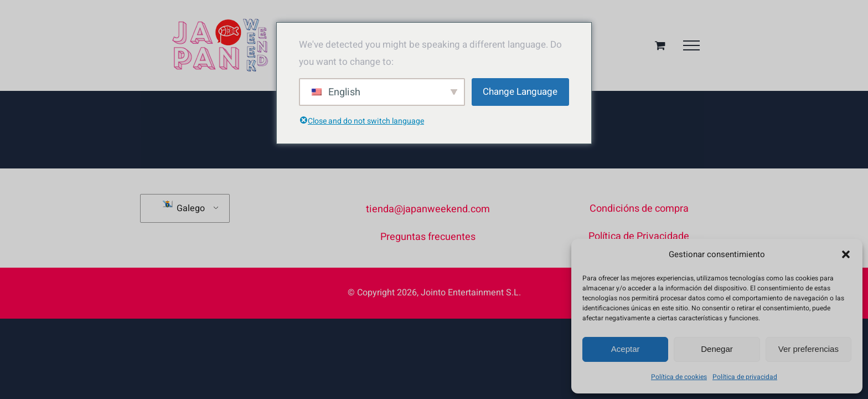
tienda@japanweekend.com (428, 209)
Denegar (717, 349)
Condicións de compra (639, 209)
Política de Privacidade (639, 236)
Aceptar (626, 349)
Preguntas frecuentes (428, 237)
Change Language (520, 92)
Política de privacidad (745, 377)
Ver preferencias (808, 349)
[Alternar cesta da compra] (660, 45)
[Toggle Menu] (691, 45)
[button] (846, 254)
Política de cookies (679, 377)
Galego (184, 208)
